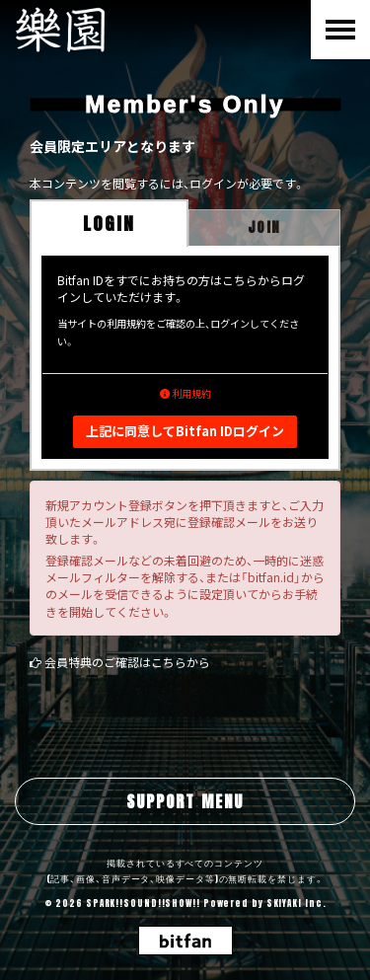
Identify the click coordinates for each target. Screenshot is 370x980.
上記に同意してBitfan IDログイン (185, 431)
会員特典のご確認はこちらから (127, 662)
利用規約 (185, 393)
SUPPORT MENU (185, 801)
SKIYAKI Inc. (296, 903)
